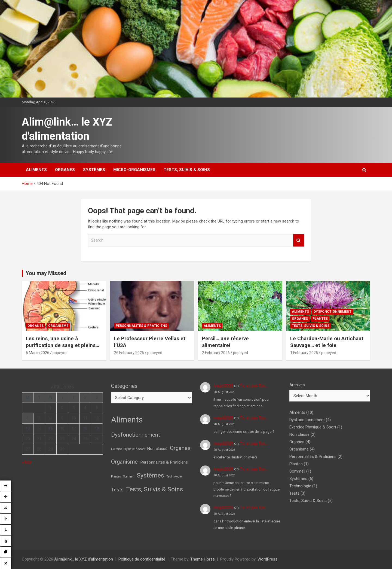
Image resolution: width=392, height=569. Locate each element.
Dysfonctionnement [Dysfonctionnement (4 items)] (136, 435)
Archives (297, 385)
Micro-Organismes (134, 170)
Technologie (300, 486)
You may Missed (46, 273)
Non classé (299, 434)
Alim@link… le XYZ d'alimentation (84, 559)
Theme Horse (203, 559)
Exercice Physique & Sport (313, 427)
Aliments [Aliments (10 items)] (127, 420)
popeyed (60, 353)
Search (299, 240)
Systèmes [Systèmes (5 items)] (150, 475)
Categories (124, 386)
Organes (65, 170)
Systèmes (94, 170)
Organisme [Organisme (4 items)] (124, 462)
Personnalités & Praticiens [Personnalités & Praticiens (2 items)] (164, 462)
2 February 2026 (216, 353)
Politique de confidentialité (142, 559)
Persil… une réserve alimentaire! (225, 342)
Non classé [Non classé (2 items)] (157, 449)
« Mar (27, 462)
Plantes (320, 319)
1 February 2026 (304, 353)
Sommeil (297, 471)
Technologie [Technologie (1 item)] (174, 477)
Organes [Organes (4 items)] (180, 448)
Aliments (36, 170)
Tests (294, 493)
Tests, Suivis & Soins (187, 170)
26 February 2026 (129, 353)
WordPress (267, 559)
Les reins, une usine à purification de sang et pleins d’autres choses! (61, 345)
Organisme (58, 326)
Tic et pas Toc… (254, 386)
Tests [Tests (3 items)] (117, 490)
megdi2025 (223, 386)
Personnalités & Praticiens (141, 326)
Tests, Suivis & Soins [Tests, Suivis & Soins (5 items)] (154, 489)
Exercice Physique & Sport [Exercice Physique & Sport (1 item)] (128, 449)
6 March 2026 (38, 353)
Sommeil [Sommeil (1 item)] (129, 477)
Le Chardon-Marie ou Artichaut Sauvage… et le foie (327, 342)
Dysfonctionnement (333, 312)
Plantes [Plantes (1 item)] (116, 477)
